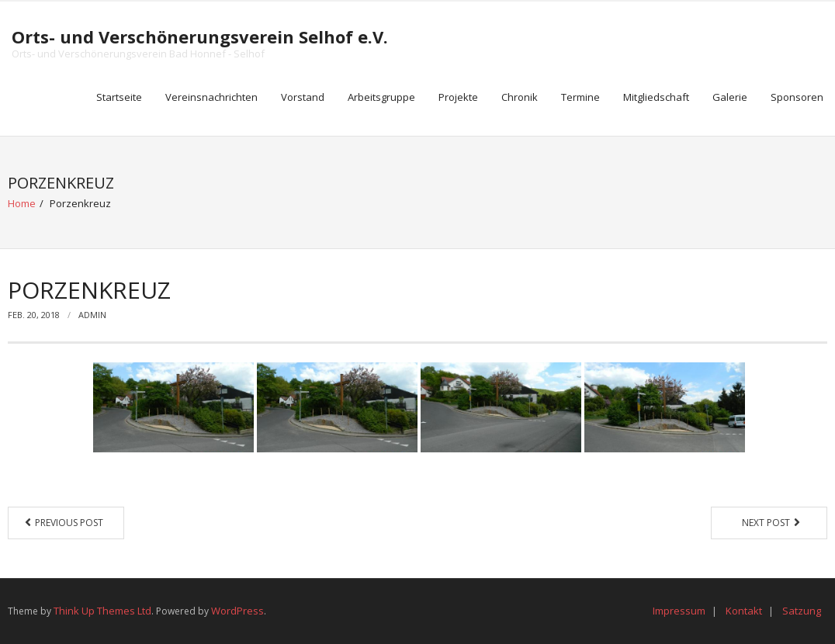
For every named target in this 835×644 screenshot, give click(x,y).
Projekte (458, 97)
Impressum (679, 611)
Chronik (520, 97)
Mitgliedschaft (656, 97)
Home (22, 203)
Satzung (802, 611)
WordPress (237, 611)
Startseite (119, 97)
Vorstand (303, 97)
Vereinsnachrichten (211, 97)
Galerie (730, 97)
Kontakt (744, 611)
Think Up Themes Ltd (102, 611)
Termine (580, 97)
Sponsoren (797, 97)
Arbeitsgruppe (381, 97)
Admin (92, 315)
